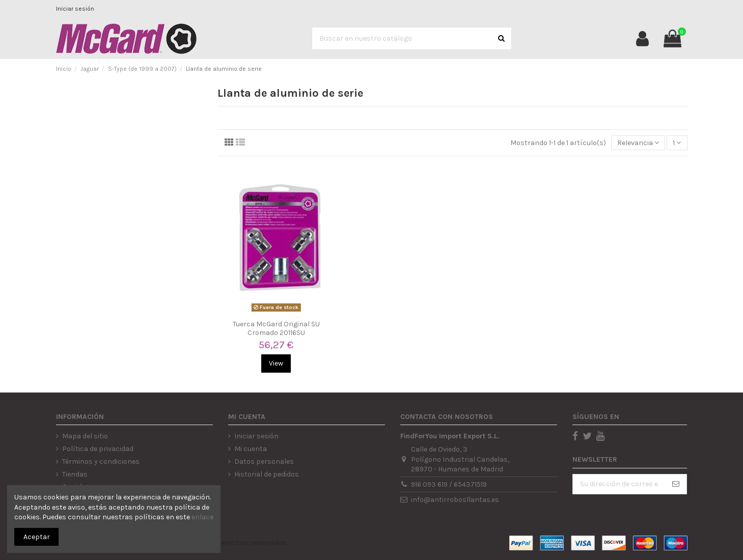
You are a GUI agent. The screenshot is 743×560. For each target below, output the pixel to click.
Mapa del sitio (85, 436)
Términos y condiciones (101, 461)
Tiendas (75, 474)
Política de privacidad (98, 449)
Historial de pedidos (267, 474)
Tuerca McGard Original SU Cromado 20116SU (276, 328)
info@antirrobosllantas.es (455, 500)
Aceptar (37, 537)
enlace (202, 517)
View (276, 363)
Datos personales (264, 461)
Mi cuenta (251, 449)
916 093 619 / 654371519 (449, 484)
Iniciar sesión (75, 9)
